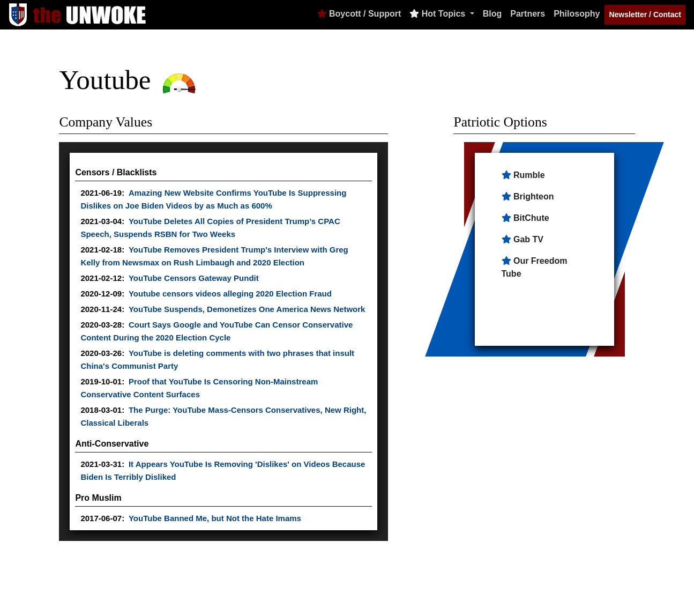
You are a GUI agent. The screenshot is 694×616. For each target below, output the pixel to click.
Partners (528, 14)
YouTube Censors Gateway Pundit (194, 278)
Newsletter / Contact (645, 14)
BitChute (531, 218)
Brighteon (534, 196)
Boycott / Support (359, 14)
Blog (492, 14)
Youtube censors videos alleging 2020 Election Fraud (230, 294)
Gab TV (528, 239)
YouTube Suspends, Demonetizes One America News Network (247, 309)
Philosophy (577, 14)
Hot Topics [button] (438, 14)
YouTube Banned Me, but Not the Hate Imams (215, 518)
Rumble (529, 175)
